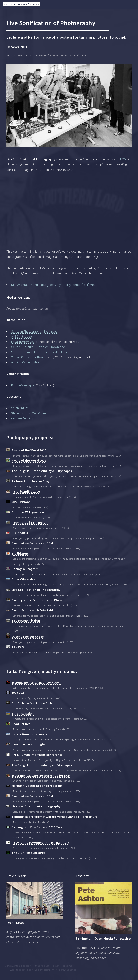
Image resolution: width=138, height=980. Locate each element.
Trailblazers (20, 553)
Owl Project (40, 413)
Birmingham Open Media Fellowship (103, 939)
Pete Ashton (14, 966)
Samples (42, 347)
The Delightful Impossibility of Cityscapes (42, 471)
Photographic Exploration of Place (37, 600)
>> (15, 55)
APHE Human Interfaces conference (37, 755)
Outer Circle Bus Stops (28, 637)
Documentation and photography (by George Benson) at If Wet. (53, 285)
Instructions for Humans (29, 734)
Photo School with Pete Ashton (34, 610)
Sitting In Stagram (25, 569)
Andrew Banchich (67, 970)
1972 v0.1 (18, 693)
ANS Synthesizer (22, 336)
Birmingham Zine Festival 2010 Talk (37, 827)
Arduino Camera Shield (27, 362)
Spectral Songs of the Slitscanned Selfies (39, 352)
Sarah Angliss (20, 408)
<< (8, 55)
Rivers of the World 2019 (29, 450)
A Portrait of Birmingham (30, 522)
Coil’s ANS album (22, 347)
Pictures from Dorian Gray (31, 481)
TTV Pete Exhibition (26, 620)
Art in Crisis (20, 533)
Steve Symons (21, 413)
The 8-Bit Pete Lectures (28, 853)
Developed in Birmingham (30, 744)
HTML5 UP (50, 970)
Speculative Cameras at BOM (32, 543)
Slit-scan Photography (26, 331)
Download (58, 347)
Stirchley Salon (23, 713)
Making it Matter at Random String (37, 786)
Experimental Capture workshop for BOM (41, 775)
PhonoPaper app (23, 385)
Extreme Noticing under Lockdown (37, 682)
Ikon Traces (15, 923)
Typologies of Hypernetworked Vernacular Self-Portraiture (54, 817)
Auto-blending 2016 (26, 491)
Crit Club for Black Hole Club (32, 703)
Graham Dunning (22, 418)
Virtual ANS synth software (28, 357)
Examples (50, 331)
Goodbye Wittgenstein (28, 512)
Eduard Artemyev (23, 342)
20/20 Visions (21, 502)
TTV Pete (18, 647)
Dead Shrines (21, 724)
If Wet (124, 159)
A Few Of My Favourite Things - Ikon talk (40, 842)
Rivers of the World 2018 (29, 460)
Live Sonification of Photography (36, 590)
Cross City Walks (23, 579)
